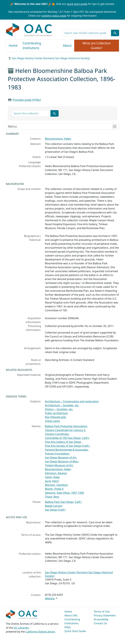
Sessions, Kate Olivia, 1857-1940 (64, 493)
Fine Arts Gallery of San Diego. (63, 442)
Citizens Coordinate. (57, 434)
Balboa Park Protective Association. (66, 426)
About (67, 46)
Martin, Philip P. (54, 489)
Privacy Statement (105, 615)
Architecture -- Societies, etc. (62, 405)
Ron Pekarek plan (56, 417)
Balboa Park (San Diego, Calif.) (63, 502)
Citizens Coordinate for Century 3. (66, 430)
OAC (29, 30)
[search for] (87, 33)
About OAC (71, 615)
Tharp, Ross (52, 497)
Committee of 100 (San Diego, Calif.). (67, 438)
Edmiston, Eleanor (56, 473)
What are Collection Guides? (97, 46)
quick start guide (77, 4)
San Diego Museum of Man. (62, 461)
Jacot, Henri (52, 481)
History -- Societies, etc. (59, 409)
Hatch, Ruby (52, 477)
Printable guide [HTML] (27, 100)
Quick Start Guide (75, 631)
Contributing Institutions (32, 46)
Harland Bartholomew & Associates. (67, 450)
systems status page (54, 16)
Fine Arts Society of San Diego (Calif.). (68, 446)
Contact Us (100, 623)
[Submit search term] (115, 33)
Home (13, 46)
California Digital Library (40, 632)
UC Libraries (21, 628)
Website (50, 598)
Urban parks (52, 421)
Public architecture (56, 413)
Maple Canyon (54, 506)
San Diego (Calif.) (55, 510)
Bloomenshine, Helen (58, 139)
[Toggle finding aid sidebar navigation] (62, 126)
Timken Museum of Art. (59, 465)
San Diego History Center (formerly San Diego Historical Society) (51, 58)
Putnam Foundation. (57, 454)
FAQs (68, 627)
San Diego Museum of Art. (61, 458)
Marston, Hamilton (56, 485)
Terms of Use (102, 612)
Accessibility (101, 619)
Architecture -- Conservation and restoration (72, 401)
